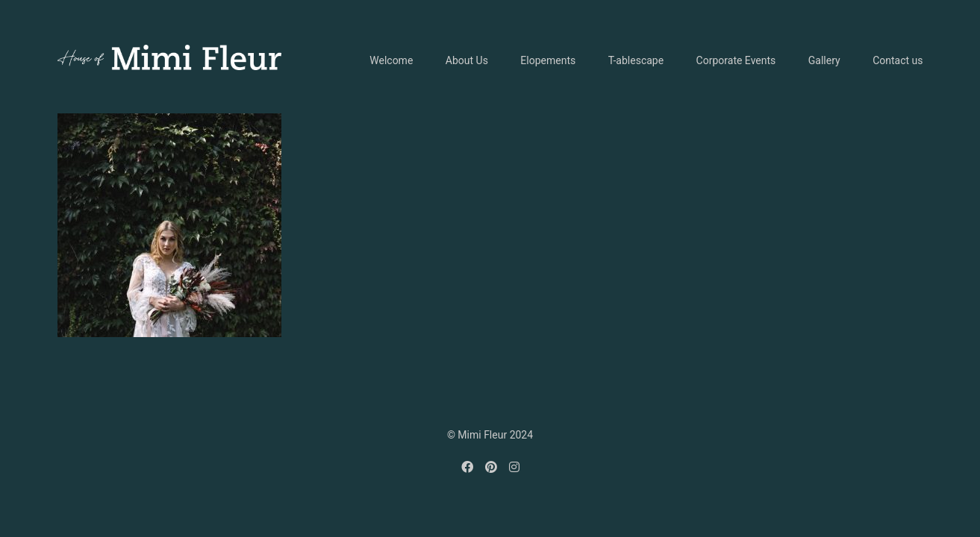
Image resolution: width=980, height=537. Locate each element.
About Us (467, 60)
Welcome (391, 60)
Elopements (548, 60)
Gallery (824, 60)
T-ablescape (636, 60)
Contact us (898, 60)
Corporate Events (736, 60)
